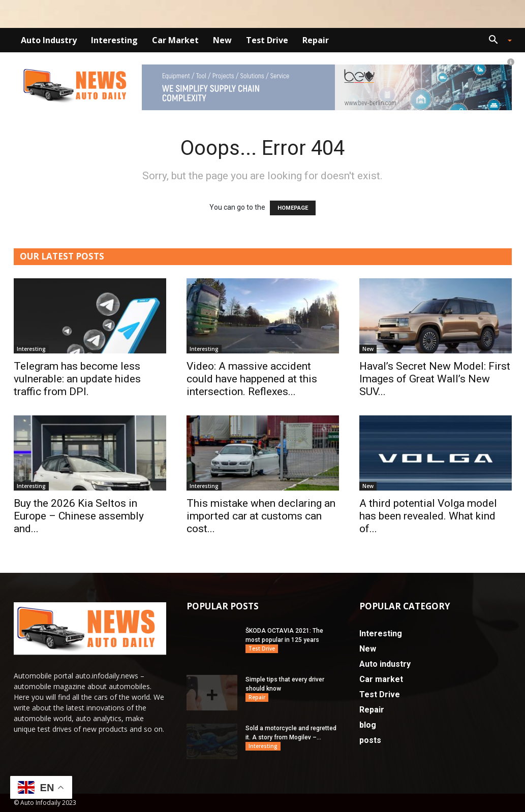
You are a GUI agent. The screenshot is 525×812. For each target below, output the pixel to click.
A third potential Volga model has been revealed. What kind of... (428, 516)
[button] (497, 41)
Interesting (114, 40)
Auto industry (49, 40)
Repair (316, 40)
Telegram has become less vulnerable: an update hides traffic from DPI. (77, 379)
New (222, 40)
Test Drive (267, 40)
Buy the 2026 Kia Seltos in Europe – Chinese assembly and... (79, 516)
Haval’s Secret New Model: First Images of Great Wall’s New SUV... (435, 379)
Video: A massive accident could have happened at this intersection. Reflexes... (252, 379)
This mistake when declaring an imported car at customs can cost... (261, 516)
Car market (175, 40)
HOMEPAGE (293, 208)
